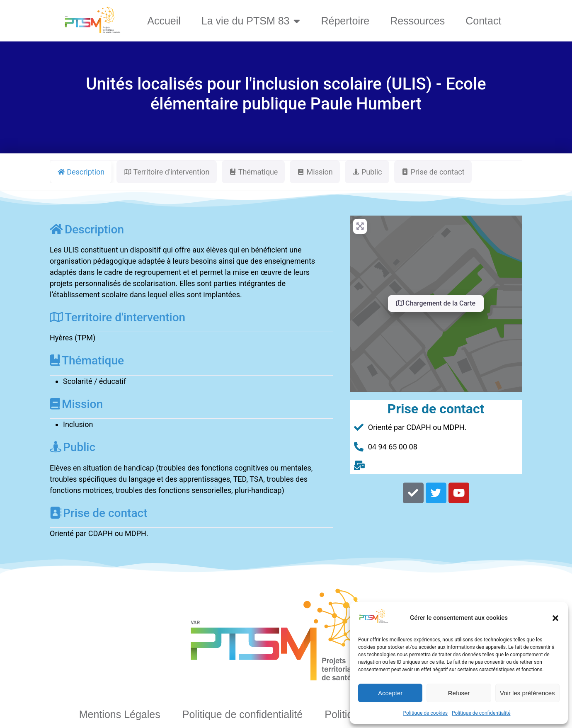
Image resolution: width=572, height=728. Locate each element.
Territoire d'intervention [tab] (166, 172)
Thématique (87, 360)
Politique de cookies (425, 713)
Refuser (459, 693)
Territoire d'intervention (118, 317)
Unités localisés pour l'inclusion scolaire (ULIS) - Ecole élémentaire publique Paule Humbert (286, 94)
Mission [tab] (315, 172)
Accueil (164, 21)
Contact (483, 21)
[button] (555, 618)
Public (73, 447)
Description (87, 229)
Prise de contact (98, 513)
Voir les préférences (527, 693)
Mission (76, 404)
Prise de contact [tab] (433, 172)
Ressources (417, 21)
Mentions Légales (120, 714)
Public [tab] (367, 172)
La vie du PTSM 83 (251, 21)
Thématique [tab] (253, 172)
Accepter (390, 693)
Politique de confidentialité (481, 713)
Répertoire (345, 21)
